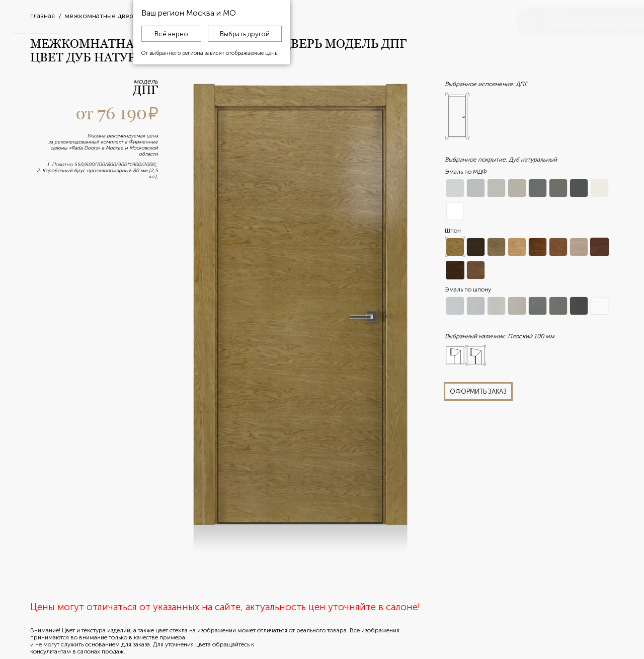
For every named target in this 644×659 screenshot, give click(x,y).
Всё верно (171, 34)
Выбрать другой (245, 34)
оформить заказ (478, 391)
